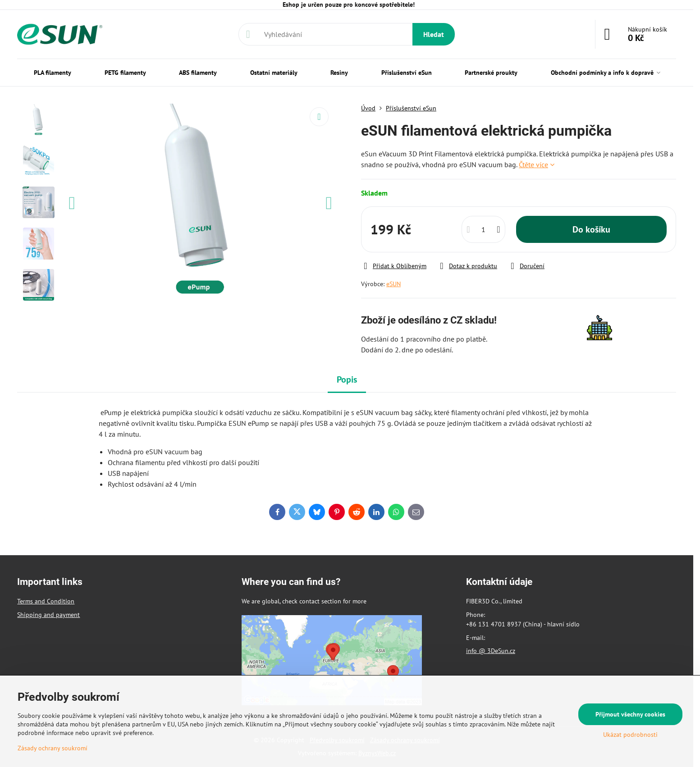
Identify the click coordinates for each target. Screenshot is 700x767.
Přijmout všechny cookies (630, 714)
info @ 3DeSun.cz (491, 651)
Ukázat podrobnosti (630, 735)
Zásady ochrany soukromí (53, 748)
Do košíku (591, 229)
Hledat (434, 34)
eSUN (393, 284)
